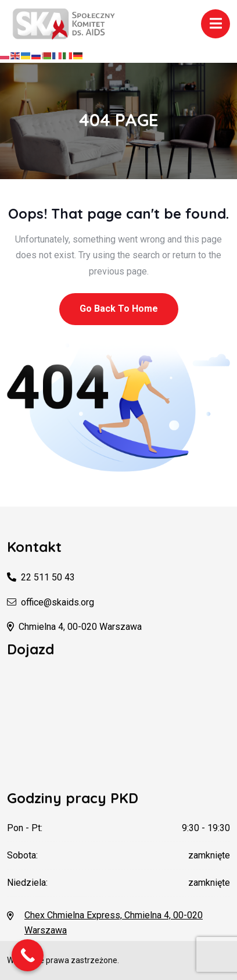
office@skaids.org (58, 602)
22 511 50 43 (48, 577)
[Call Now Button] (28, 955)
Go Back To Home (119, 309)
